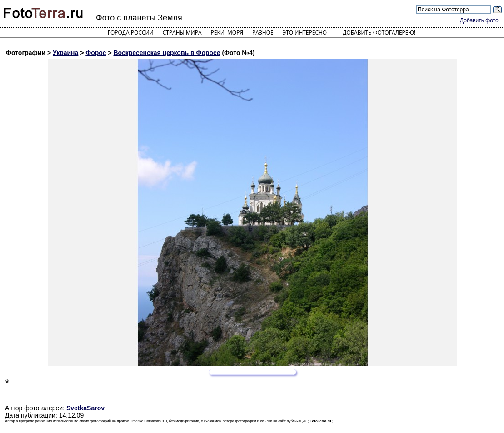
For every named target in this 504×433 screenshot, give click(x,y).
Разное (263, 33)
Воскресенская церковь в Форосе (167, 53)
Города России (131, 33)
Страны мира (182, 33)
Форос (96, 53)
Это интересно (305, 33)
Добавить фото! (480, 20)
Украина (65, 53)
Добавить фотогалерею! (379, 33)
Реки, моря (227, 33)
